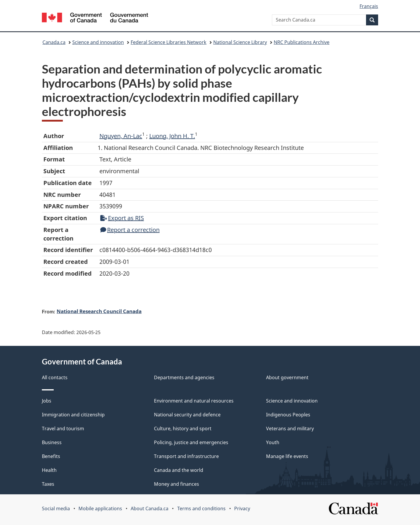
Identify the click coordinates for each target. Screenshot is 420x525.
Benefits (51, 456)
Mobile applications (100, 508)
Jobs (47, 401)
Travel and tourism (63, 428)
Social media (56, 508)
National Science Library (240, 42)
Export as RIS (122, 218)
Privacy (242, 508)
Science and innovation (98, 42)
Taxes (48, 484)
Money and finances (177, 484)
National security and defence (187, 415)
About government (287, 377)
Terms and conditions (201, 508)
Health (49, 470)
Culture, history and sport (183, 428)
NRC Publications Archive (302, 42)
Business (52, 442)
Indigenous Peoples (288, 415)
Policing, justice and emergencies (191, 442)
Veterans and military (290, 428)
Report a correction (130, 230)
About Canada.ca (150, 508)
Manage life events (287, 456)
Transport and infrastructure (186, 456)
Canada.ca (54, 42)
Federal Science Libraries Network (169, 42)
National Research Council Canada (99, 311)
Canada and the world (179, 470)
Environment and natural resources (194, 401)
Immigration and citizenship (73, 415)
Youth (273, 442)
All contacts (55, 377)
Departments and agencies (184, 377)
